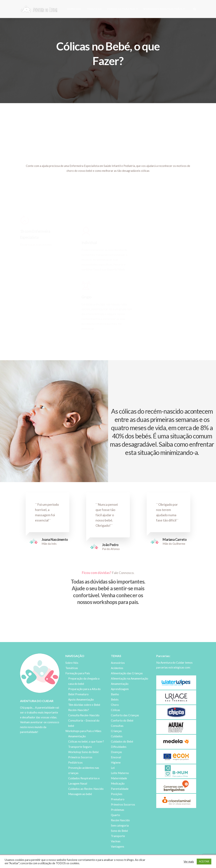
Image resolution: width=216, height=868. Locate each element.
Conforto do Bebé (122, 720)
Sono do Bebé (119, 831)
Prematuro (118, 799)
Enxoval (116, 757)
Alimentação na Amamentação (130, 678)
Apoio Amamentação (81, 699)
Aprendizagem (120, 689)
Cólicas (115, 710)
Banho (115, 694)
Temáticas (94, 9)
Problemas (118, 810)
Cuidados (117, 736)
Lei (113, 768)
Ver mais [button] (189, 862)
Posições (117, 794)
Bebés (115, 699)
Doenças (116, 752)
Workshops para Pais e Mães (163, 9)
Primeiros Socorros (123, 804)
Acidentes (117, 668)
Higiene (116, 762)
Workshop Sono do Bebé (83, 752)
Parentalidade (120, 789)
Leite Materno (120, 773)
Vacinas (116, 841)
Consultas (117, 726)
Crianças (116, 731)
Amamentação (77, 736)
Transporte (118, 836)
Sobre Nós (74, 9)
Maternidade (119, 778)
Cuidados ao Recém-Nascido (86, 789)
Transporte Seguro (80, 747)
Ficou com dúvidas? (97, 573)
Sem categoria (120, 825)
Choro (115, 705)
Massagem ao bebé (80, 794)
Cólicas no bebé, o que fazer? (86, 741)
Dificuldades (119, 747)
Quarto (115, 815)
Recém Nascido (120, 820)
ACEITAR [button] (204, 861)
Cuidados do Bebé (122, 741)
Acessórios (118, 663)
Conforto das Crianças (125, 715)
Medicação (118, 783)
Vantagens (118, 846)
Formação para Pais (121, 9)
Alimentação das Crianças (127, 673)
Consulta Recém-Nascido (84, 715)
